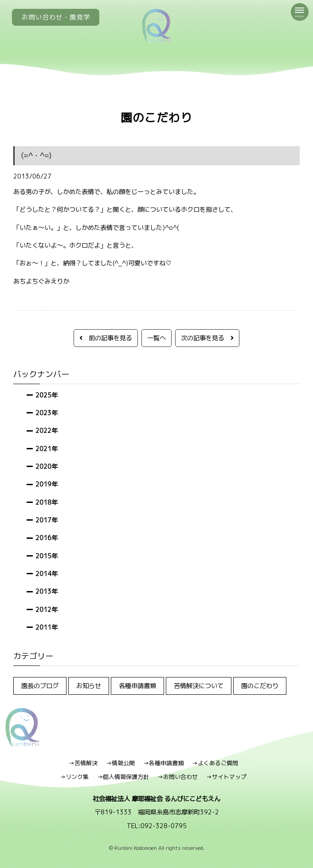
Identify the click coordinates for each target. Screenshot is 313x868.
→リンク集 (74, 777)
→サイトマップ (226, 777)
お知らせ (89, 686)
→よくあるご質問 (215, 763)
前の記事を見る (106, 338)
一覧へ (156, 338)
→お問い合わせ (178, 777)
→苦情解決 (83, 763)
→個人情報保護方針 (123, 777)
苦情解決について (199, 686)
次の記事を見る (207, 338)
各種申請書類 (137, 686)
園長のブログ (40, 686)
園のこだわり (260, 686)
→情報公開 (120, 763)
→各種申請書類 (163, 763)
